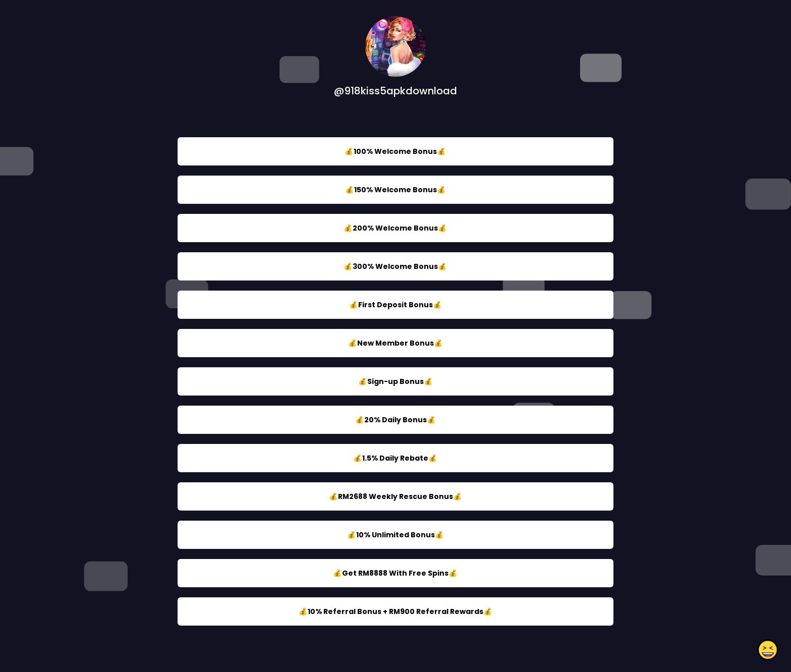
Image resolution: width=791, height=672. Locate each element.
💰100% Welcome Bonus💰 (395, 151)
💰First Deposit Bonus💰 (395, 305)
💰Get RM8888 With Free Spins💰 (395, 573)
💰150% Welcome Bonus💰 (395, 190)
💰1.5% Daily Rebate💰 (395, 458)
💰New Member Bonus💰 (395, 343)
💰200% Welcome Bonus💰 (395, 228)
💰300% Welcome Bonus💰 (395, 266)
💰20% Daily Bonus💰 (395, 420)
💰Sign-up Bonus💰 (395, 381)
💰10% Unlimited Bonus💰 (395, 535)
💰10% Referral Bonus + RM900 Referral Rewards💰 (395, 611)
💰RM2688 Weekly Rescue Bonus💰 (395, 496)
